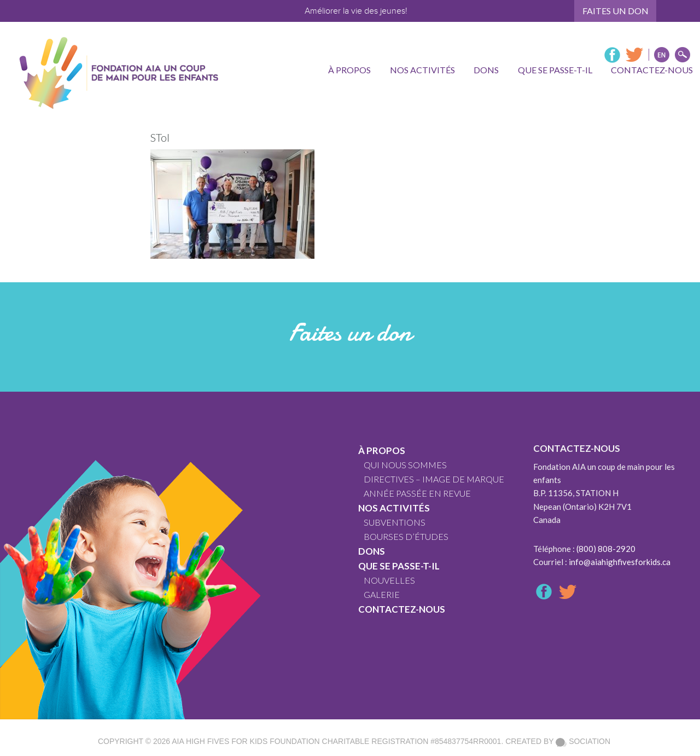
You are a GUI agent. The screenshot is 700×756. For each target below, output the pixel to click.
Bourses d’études (406, 536)
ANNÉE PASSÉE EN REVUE (417, 493)
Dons (372, 551)
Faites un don (616, 11)
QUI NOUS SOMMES (405, 465)
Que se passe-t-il (399, 566)
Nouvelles (389, 580)
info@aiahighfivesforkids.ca (620, 562)
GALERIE (382, 594)
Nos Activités (394, 508)
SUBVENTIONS (395, 522)
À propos (382, 450)
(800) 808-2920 (606, 549)
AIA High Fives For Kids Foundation (246, 741)
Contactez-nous (402, 609)
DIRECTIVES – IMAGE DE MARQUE (434, 479)
